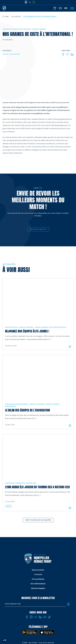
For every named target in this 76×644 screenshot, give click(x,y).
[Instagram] (31, 617)
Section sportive (58, 327)
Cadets (22, 327)
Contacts (38, 574)
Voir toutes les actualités (38, 520)
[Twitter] (68, 54)
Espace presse (38, 570)
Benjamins (23, 404)
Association (11, 327)
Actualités (16, 16)
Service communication (11, 54)
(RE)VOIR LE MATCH (38, 229)
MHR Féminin (10, 406)
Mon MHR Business (38, 584)
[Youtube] (45, 617)
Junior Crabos (39, 29)
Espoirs (27, 29)
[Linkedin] (72, 54)
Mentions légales (38, 588)
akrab (8, 506)
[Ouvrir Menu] (72, 8)
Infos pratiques (38, 579)
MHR (7, 16)
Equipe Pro (31, 483)
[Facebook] (63, 54)
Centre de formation (13, 29)
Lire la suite (70, 346)
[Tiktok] (49, 617)
